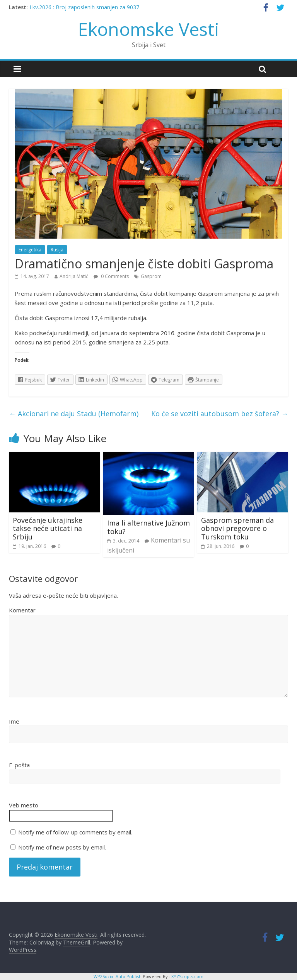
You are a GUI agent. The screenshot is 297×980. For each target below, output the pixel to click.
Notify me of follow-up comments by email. (75, 832)
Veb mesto (24, 805)
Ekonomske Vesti (149, 29)
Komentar (22, 610)
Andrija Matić (74, 276)
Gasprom (151, 276)
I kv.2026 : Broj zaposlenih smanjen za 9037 (84, 7)
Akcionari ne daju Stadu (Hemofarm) (74, 414)
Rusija (57, 250)
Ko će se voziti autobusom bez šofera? (220, 414)
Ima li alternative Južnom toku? (148, 527)
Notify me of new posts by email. (62, 847)
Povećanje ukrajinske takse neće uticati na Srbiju (48, 528)
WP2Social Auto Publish (118, 976)
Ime (14, 721)
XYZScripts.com (187, 976)
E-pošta (19, 765)
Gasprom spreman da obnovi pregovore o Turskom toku (237, 528)
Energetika (30, 250)
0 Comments (111, 276)
